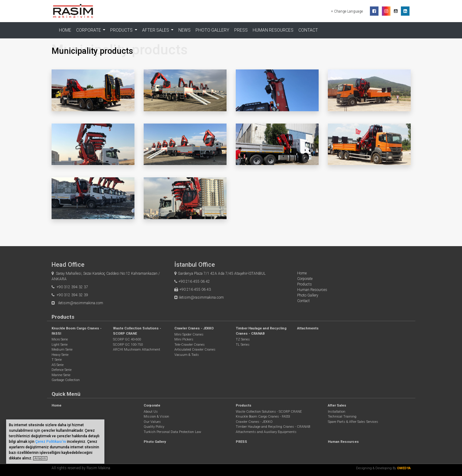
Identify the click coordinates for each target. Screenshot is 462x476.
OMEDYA (404, 468)
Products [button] (122, 30)
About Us (151, 412)
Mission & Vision (156, 417)
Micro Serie (60, 339)
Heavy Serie (60, 355)
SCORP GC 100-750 (128, 345)
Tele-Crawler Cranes (190, 345)
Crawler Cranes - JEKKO (194, 328)
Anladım (40, 458)
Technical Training (342, 417)
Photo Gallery (212, 30)
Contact (308, 30)
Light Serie (60, 345)
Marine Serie (61, 375)
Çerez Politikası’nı (51, 442)
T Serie (57, 360)
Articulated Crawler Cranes (195, 350)
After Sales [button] (156, 30)
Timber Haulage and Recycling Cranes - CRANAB (273, 427)
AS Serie (58, 365)
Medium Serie (62, 350)
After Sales (337, 405)
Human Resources (273, 30)
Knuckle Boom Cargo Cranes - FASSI (263, 417)
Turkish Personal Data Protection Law (172, 432)
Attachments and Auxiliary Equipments (266, 432)
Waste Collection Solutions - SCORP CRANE (269, 412)
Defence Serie (62, 370)
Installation (337, 412)
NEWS (184, 30)
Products (305, 284)
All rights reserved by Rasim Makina (81, 468)
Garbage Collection (66, 380)
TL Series (243, 345)
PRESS (241, 30)
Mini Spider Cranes (189, 334)
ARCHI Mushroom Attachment (137, 350)
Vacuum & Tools (187, 355)
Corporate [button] (89, 30)
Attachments (308, 328)
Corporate (305, 279)
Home (65, 30)
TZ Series (243, 339)
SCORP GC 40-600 (127, 339)
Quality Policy (154, 427)
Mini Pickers (184, 339)
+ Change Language (347, 11)
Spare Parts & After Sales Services (353, 422)
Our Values (152, 422)
